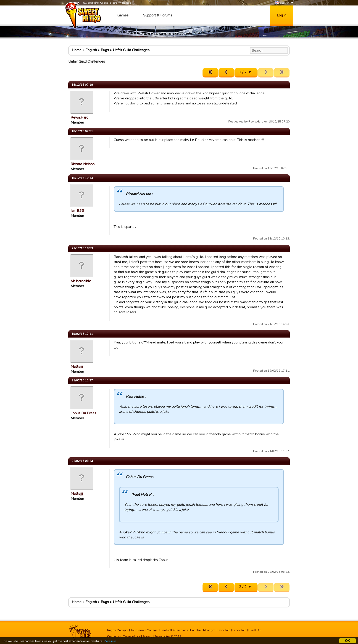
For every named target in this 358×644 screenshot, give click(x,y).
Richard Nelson (83, 164)
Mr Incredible (81, 281)
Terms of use (132, 636)
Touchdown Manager (145, 630)
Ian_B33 (77, 211)
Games (123, 15)
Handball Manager (203, 630)
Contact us (114, 636)
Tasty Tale (224, 630)
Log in (282, 15)
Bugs (105, 50)
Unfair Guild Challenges (131, 50)
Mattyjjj (77, 367)
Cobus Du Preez (83, 413)
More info (110, 642)
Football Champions (174, 630)
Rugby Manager (118, 630)
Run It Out (255, 630)
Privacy (147, 636)
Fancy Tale (239, 630)
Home (77, 50)
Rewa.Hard (79, 117)
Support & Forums (158, 15)
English (282, 3)
